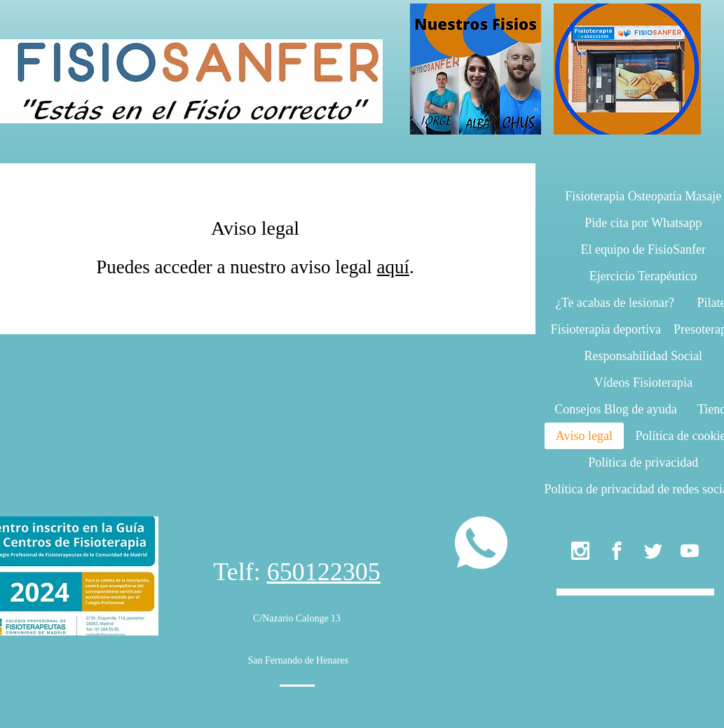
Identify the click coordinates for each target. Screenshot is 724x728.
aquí (394, 267)
